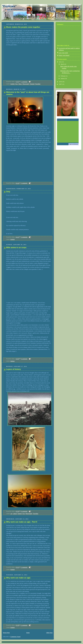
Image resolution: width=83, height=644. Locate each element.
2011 (61, 62)
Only (8, 192)
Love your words (63, 53)
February (63, 76)
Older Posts (49, 633)
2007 (61, 84)
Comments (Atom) (15, 637)
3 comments (24, 237)
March (63, 64)
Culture (15, 514)
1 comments (24, 82)
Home (28, 633)
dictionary (76, 144)
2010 (61, 82)
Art (11, 514)
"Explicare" (9, 6)
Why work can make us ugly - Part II (22, 522)
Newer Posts (6, 633)
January (63, 78)
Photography (26, 84)
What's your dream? (64, 55)
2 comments (24, 567)
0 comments (24, 359)
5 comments (24, 183)
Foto (16, 84)
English (13, 84)
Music (20, 84)
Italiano (13, 361)
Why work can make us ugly (18, 578)
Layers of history (14, 369)
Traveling (38, 84)
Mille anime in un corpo (16, 248)
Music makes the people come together (23, 27)
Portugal (32, 84)
